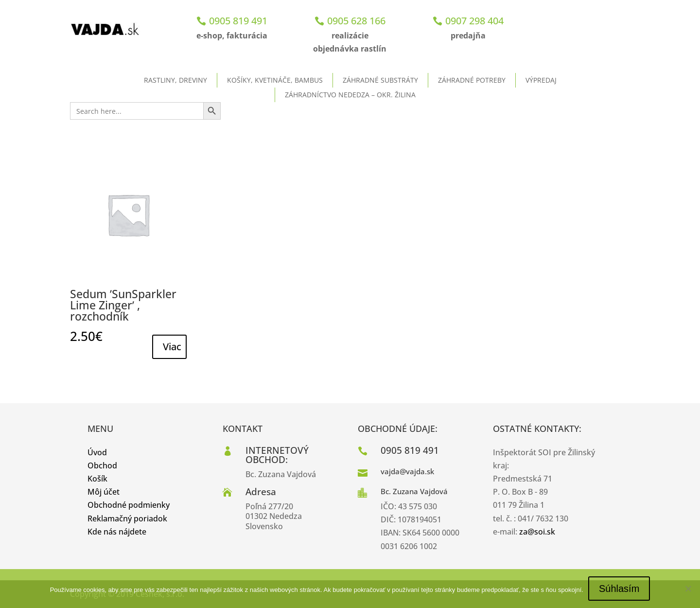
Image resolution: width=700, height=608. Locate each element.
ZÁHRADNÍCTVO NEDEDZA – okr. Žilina (350, 95)
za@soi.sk (537, 532)
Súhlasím (619, 589)
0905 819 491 (238, 21)
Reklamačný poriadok (127, 519)
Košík (97, 479)
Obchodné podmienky (129, 505)
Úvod (97, 452)
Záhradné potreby (472, 80)
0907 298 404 (474, 21)
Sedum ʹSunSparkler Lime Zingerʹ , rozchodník (123, 305)
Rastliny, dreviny (175, 80)
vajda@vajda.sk (407, 471)
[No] (688, 589)
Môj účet (104, 492)
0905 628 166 (356, 21)
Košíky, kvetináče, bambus (275, 80)
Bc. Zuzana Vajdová (414, 491)
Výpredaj (541, 80)
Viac (172, 347)
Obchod (102, 465)
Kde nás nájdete (117, 532)
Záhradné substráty (380, 80)
